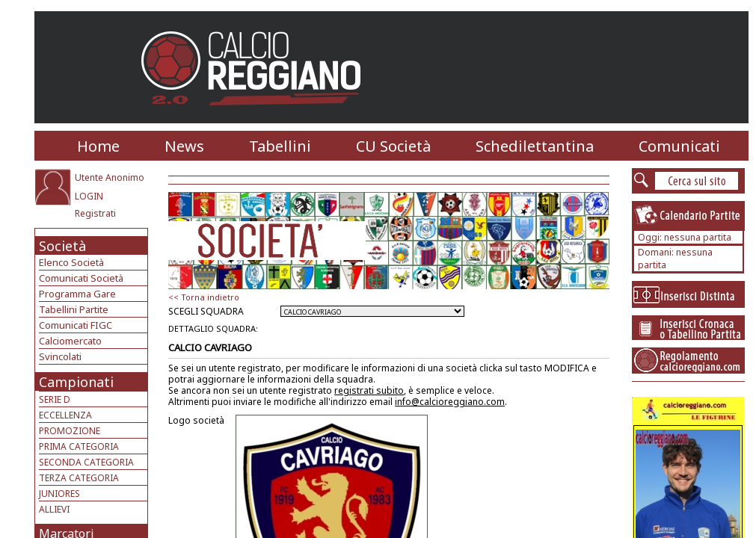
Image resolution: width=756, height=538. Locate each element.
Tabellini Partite (74, 309)
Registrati (95, 213)
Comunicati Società (81, 278)
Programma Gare (77, 294)
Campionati (76, 382)
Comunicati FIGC (76, 325)
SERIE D (55, 399)
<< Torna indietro (204, 297)
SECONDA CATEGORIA (86, 462)
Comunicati (679, 146)
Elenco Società (71, 262)
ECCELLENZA (65, 415)
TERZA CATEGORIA (79, 478)
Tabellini (280, 146)
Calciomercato (70, 341)
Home (98, 146)
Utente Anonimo (110, 177)
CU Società (393, 146)
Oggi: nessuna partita (685, 237)
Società (62, 246)
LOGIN (89, 196)
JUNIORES (59, 494)
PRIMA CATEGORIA (79, 446)
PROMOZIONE (70, 431)
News (184, 146)
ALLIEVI (54, 509)
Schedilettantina (535, 146)
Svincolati (60, 356)
